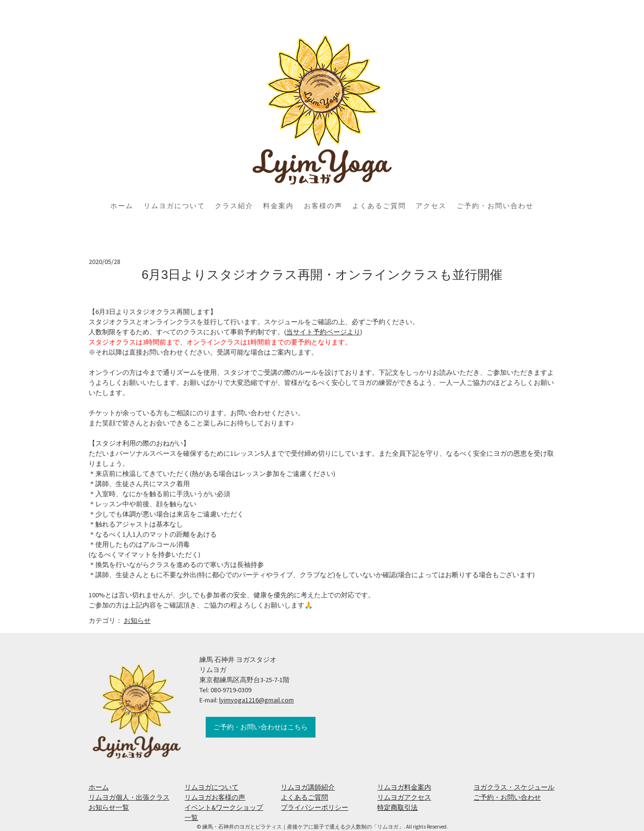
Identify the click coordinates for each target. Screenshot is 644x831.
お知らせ (137, 620)
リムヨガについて (174, 206)
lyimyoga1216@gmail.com (256, 700)
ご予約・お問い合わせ (495, 206)
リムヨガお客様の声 (215, 797)
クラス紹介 (234, 206)
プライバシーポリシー (315, 807)
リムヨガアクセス (404, 797)
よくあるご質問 (379, 206)
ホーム (122, 206)
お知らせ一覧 (109, 807)
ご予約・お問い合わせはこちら (261, 727)
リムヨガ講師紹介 (308, 787)
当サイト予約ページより (323, 332)
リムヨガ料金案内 (404, 787)
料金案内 (278, 206)
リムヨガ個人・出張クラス (129, 797)
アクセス (431, 206)
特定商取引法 (397, 807)
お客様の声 (323, 206)
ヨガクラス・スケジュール (514, 787)
